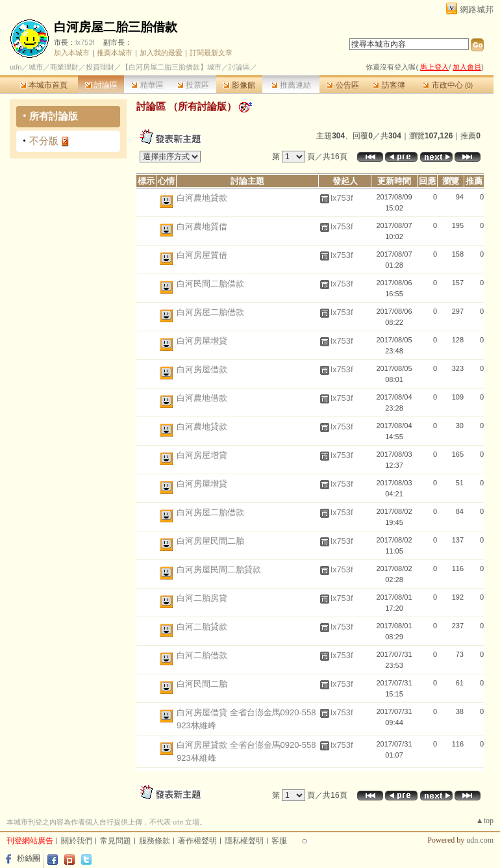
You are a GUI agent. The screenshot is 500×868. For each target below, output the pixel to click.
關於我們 (77, 841)
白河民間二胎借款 (210, 284)
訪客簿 (389, 85)
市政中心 (448, 85)
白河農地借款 (202, 398)
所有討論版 (54, 116)
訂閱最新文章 (211, 53)
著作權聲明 (197, 841)
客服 (279, 841)
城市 (36, 67)
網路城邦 (477, 9)
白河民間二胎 (202, 684)
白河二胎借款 (202, 655)
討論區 (101, 85)
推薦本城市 (115, 53)
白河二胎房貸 (202, 598)
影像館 (239, 85)
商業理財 (64, 67)
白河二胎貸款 (202, 627)
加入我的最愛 (161, 53)
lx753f (85, 42)
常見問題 (116, 841)
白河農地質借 (202, 226)
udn (16, 67)
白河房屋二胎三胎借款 (116, 27)
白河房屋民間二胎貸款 (219, 569)
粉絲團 (29, 858)
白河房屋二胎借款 (210, 312)
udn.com (480, 840)
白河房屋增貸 (202, 341)
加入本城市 (72, 53)
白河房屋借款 (202, 369)
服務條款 (155, 841)
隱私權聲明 (244, 841)
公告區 (343, 85)
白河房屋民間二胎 (210, 541)
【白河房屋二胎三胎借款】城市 (171, 67)
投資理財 (100, 67)
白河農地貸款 (202, 198)
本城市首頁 (44, 85)
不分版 (44, 141)
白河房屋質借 (202, 255)
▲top (485, 821)
